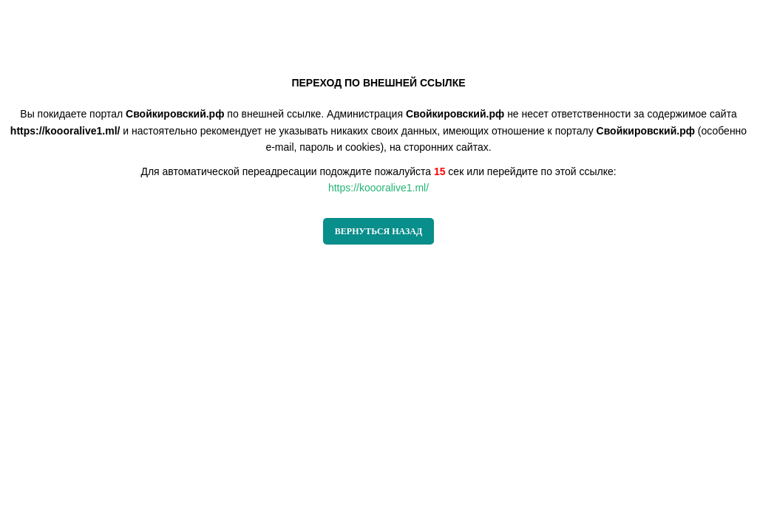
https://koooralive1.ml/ (378, 188)
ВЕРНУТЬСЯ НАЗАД (378, 231)
